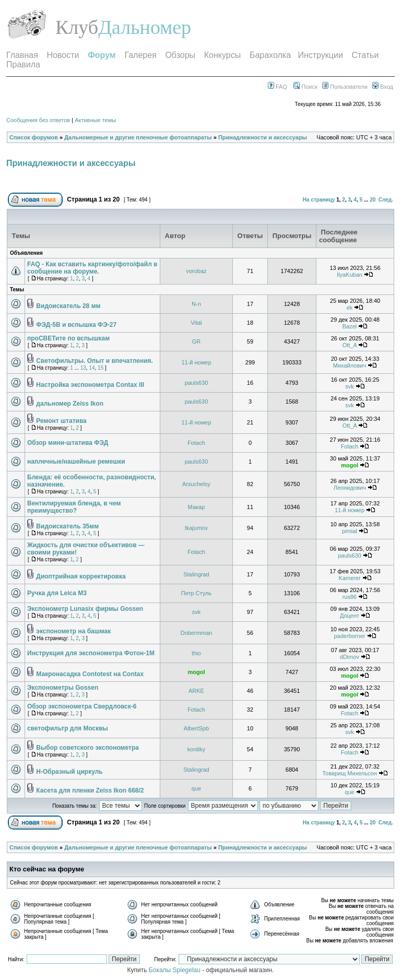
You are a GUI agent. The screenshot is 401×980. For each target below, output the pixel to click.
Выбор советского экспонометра (87, 748)
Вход (383, 87)
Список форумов (34, 137)
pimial (350, 531)
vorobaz (196, 271)
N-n (196, 304)
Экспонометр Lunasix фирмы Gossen (85, 609)
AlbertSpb (196, 728)
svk (350, 386)
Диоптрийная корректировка (81, 576)
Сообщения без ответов (38, 120)
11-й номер (196, 362)
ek (350, 308)
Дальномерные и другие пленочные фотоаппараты (138, 137)
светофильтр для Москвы (68, 728)
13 (83, 368)
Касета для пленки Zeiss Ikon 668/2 (90, 790)
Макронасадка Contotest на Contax (90, 674)
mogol (350, 465)
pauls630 (197, 383)
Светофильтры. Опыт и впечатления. (95, 361)
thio (196, 653)
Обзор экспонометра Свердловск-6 (82, 706)
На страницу (319, 200)
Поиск (305, 87)
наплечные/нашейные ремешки (76, 462)
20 (373, 200)
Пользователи (345, 87)
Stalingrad (196, 574)
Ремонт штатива (61, 421)
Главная (22, 55)
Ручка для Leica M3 (57, 593)
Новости (63, 55)
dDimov (350, 657)
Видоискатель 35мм (67, 526)
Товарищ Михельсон (350, 773)
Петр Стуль (196, 593)
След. (386, 200)
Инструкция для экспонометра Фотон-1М (91, 653)
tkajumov (196, 528)
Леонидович (350, 488)
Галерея (140, 55)
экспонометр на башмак (73, 631)
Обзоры (180, 55)
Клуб (77, 27)
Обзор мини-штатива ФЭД (68, 443)
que (196, 788)
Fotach (196, 443)
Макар (197, 507)
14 (92, 368)
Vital (196, 323)
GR (197, 341)
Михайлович (350, 365)
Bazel (350, 326)
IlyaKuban (350, 275)
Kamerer (349, 578)
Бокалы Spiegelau (175, 970)
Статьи (365, 55)
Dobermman (197, 633)
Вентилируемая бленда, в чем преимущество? (74, 507)
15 (101, 368)
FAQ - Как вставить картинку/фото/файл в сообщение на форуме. (92, 268)
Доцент (350, 616)
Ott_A (350, 345)
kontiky (196, 749)
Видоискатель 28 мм (68, 306)
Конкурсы (222, 55)
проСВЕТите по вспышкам (68, 338)
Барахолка (270, 55)
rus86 (350, 597)
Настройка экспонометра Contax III (90, 385)
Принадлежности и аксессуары (263, 137)
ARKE (196, 691)
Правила (23, 64)
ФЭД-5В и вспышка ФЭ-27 (76, 325)
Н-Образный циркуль (69, 772)
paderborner (350, 636)
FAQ (278, 87)
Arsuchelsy (196, 484)
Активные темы (95, 120)
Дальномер (145, 27)
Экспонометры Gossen (63, 688)
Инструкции (320, 55)
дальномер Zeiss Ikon (70, 404)
